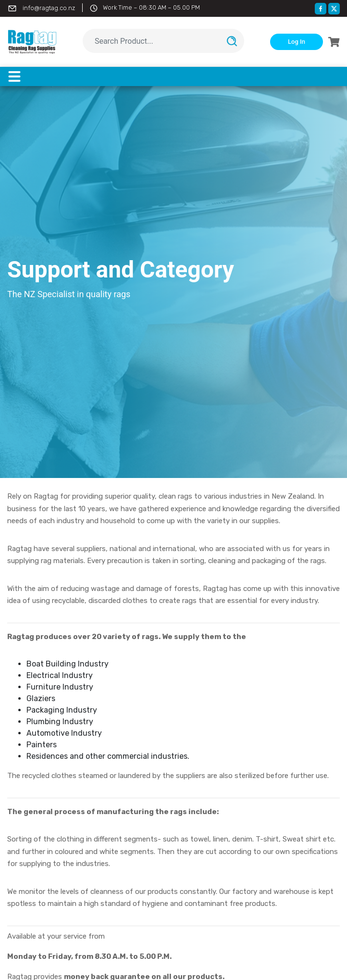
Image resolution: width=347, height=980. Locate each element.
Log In (297, 42)
